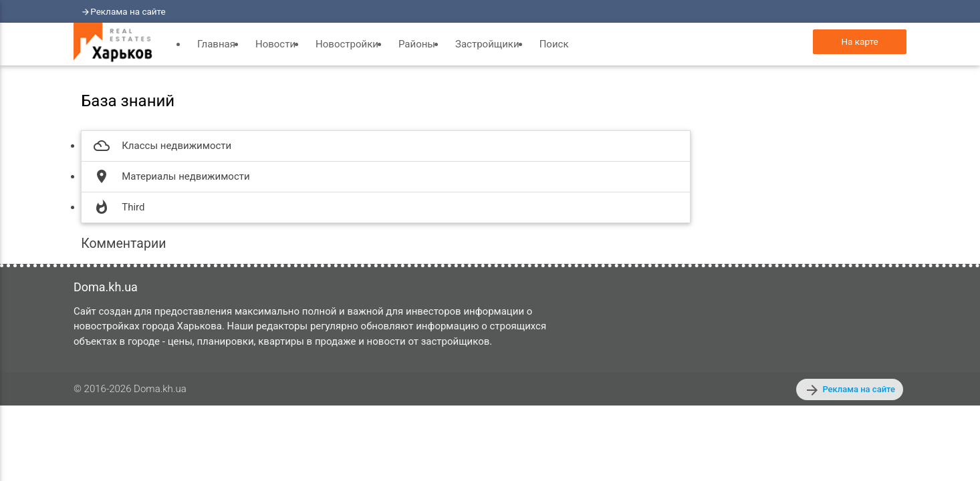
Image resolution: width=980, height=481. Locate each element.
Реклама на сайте (128, 11)
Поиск (554, 44)
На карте (859, 41)
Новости (275, 44)
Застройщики (487, 44)
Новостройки (347, 44)
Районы (417, 44)
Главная (216, 44)
